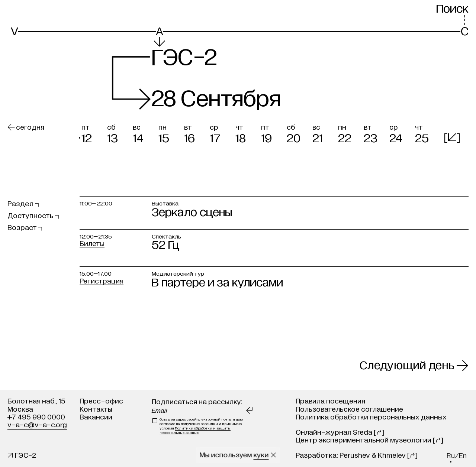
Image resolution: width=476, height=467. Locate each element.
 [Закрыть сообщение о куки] (274, 455)
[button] (92, 133)
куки (261, 455)
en (463, 456)
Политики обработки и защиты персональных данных (195, 431)
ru (451, 456)
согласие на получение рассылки (189, 424)
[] (452, 137)
